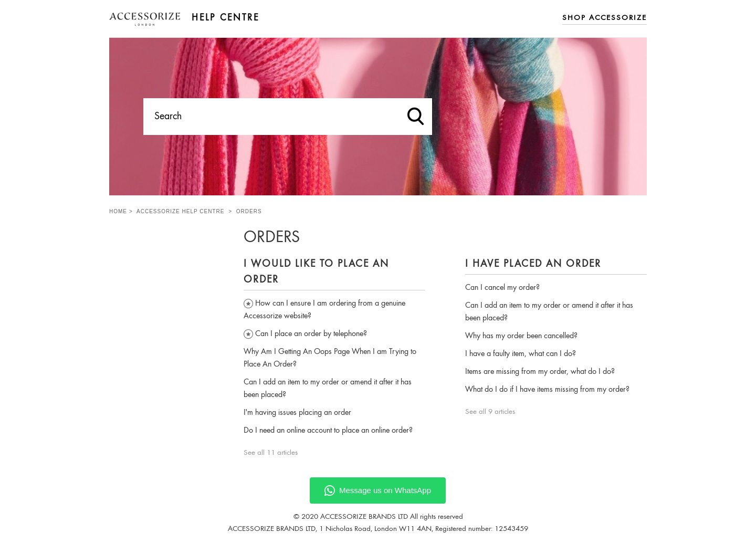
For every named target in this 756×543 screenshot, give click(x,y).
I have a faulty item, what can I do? (521, 354)
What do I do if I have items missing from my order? (547, 390)
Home (118, 211)
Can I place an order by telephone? (311, 334)
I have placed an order (533, 264)
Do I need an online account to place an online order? (328, 431)
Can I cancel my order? (502, 288)
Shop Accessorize (605, 18)
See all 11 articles (271, 453)
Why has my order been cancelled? (521, 336)
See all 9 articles (490, 412)
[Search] (288, 117)
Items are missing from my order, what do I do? (540, 372)
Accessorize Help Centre (180, 211)
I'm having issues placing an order (297, 413)
